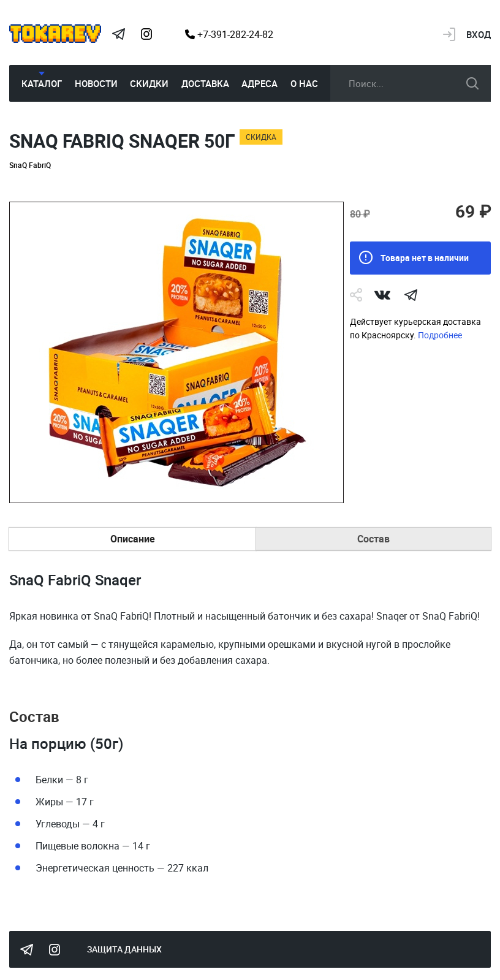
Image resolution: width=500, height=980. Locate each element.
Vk (382, 295)
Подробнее (440, 335)
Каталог (42, 83)
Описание (133, 539)
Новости (96, 83)
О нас (304, 83)
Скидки (149, 83)
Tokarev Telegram (118, 34)
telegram (411, 295)
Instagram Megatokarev (146, 34)
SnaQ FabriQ (30, 165)
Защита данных (124, 949)
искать (472, 83)
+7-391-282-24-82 (229, 34)
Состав (373, 539)
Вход (479, 34)
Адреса (259, 83)
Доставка (205, 83)
